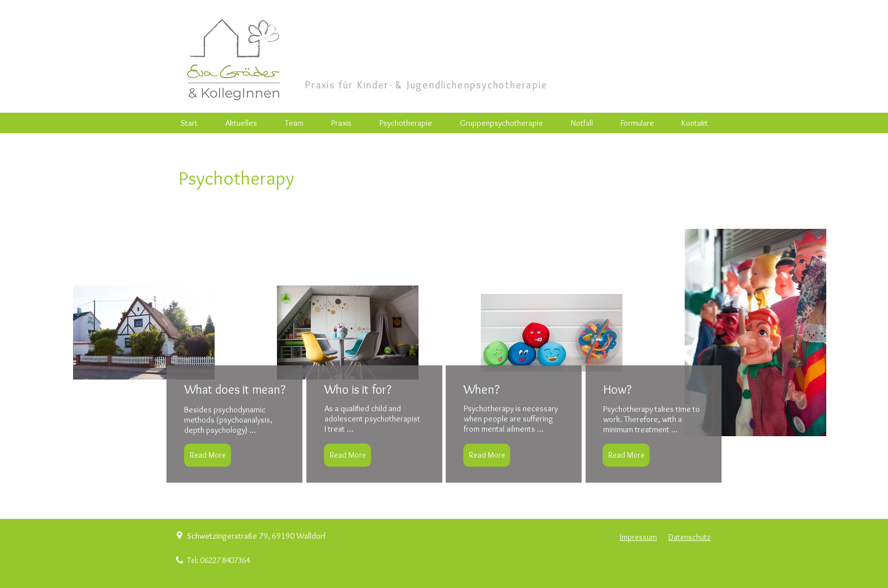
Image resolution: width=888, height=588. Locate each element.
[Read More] (208, 455)
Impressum (638, 537)
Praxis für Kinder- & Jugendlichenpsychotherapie (426, 85)
